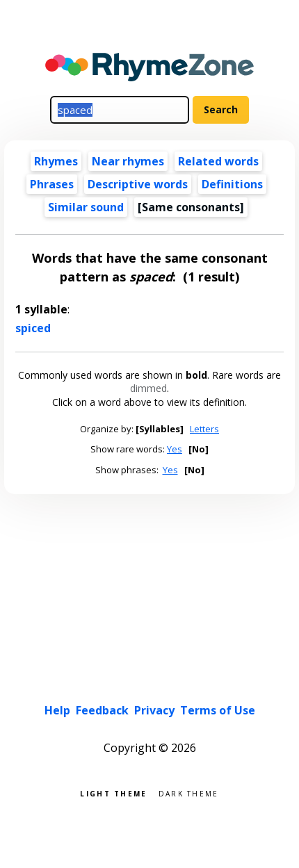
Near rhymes (128, 161)
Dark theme (189, 793)
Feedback (102, 710)
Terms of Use (218, 710)
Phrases (52, 184)
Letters (204, 429)
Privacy (154, 710)
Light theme (113, 793)
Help (57, 710)
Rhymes (56, 161)
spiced (33, 328)
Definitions (232, 184)
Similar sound (86, 207)
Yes (175, 449)
